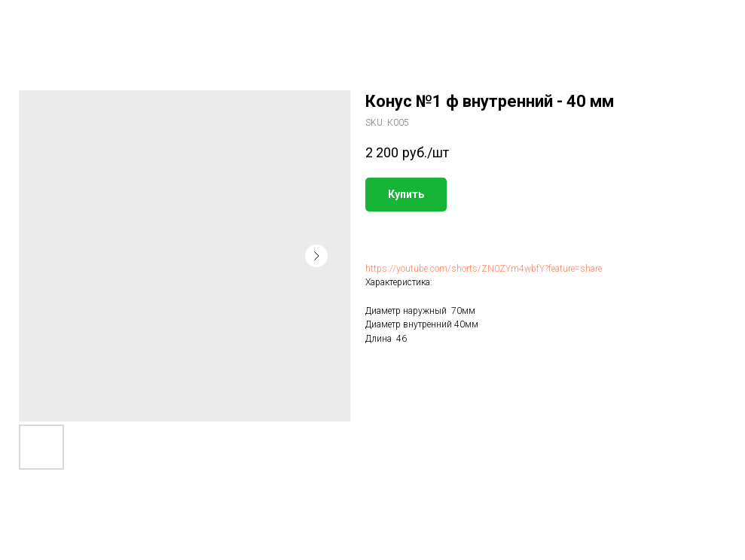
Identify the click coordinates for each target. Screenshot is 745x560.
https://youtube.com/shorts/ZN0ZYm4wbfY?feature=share (484, 269)
